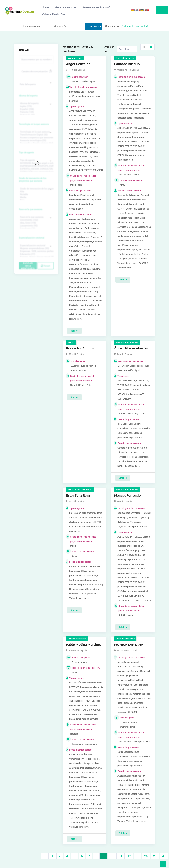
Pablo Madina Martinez (84, 644)
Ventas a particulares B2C (80, 489)
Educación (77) (36, 254)
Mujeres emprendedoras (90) (36, 248)
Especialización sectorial (32, 238)
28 (146, 856)
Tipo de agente (26, 153)
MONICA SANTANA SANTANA (129, 645)
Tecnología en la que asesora (34, 124)
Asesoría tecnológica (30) (36, 141)
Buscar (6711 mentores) (28, 266)
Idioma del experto (28, 96)
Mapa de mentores (65, 7)
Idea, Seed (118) (36, 223)
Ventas (71, 342)
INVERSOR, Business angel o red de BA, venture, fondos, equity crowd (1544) (36, 163)
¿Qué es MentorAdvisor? (96, 7)
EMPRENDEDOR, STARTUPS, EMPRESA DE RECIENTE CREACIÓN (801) (36, 166)
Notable (36, 194)
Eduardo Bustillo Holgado (127, 64)
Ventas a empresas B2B (127, 342)
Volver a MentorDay (53, 14)
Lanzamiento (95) (36, 226)
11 (120, 856)
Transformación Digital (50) (36, 135)
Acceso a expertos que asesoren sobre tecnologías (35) (36, 138)
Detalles (74, 331)
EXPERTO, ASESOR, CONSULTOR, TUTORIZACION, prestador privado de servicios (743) (36, 169)
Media (36, 197)
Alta (36, 192)
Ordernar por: (109, 49)
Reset (46, 266)
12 (129, 856)
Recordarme (111, 26)
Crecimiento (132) (36, 220)
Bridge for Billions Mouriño (80, 348)
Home (45, 7)
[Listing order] (127, 49)
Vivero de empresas (125, 58)
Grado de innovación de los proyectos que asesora (33, 180)
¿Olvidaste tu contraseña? (134, 26)
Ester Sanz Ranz (78, 495)
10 (112, 856)
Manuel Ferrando (127, 495)
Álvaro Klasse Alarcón (131, 348)
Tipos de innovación (125, 639)
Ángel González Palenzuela (78, 64)
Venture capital (75, 58)
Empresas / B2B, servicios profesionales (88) (36, 251)
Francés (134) (36, 112)
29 (155, 856)
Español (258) (36, 109)
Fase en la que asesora (31, 209)
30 (164, 856)
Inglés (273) (36, 106)
